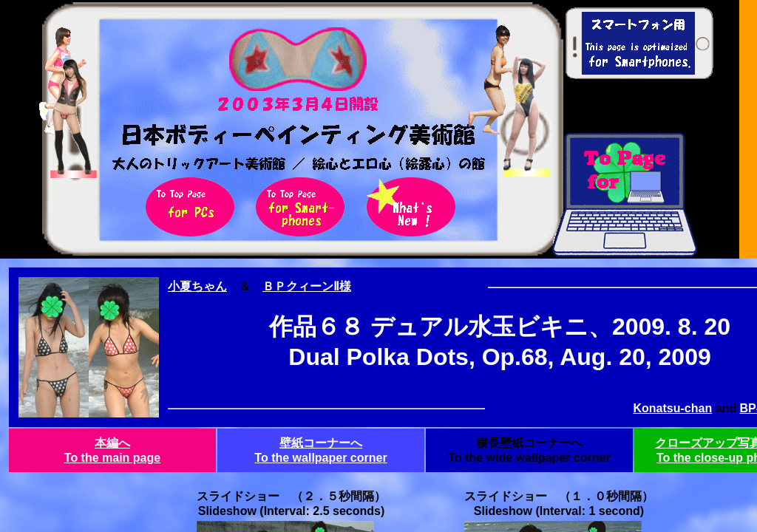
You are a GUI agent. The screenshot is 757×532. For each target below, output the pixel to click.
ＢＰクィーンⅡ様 (307, 286)
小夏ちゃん (197, 286)
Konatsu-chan (673, 408)
